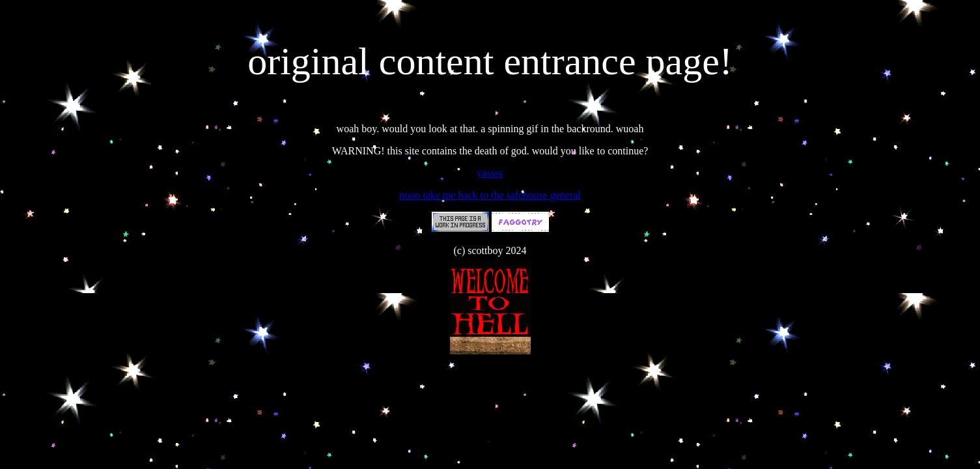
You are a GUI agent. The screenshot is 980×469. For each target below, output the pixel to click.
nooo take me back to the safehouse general (490, 195)
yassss (490, 173)
